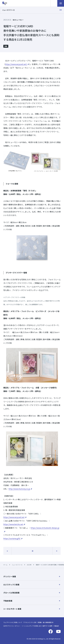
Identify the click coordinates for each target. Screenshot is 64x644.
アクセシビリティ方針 (30, 622)
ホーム (5, 565)
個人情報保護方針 (48, 622)
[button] (32, 576)
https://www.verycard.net (14, 517)
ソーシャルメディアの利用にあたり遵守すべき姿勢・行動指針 (40, 626)
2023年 (29, 565)
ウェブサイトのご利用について (13, 622)
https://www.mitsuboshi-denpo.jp (45, 528)
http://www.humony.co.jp (19, 489)
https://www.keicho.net (13, 524)
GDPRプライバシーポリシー (12, 626)
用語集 (40, 622)
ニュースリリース (17, 565)
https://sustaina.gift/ (12, 538)
